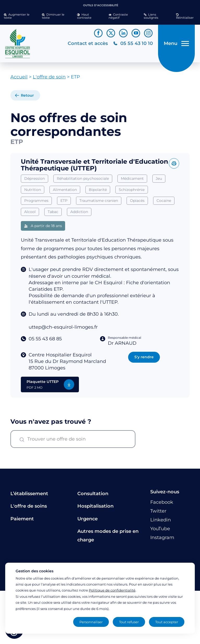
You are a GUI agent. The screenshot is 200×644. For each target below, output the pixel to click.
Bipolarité (98, 191)
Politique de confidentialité (112, 590)
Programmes (36, 203)
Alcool (30, 214)
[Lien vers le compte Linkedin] (123, 33)
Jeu (159, 180)
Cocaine (164, 203)
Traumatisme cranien (99, 203)
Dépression (35, 180)
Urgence (87, 521)
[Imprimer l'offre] (174, 165)
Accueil (19, 79)
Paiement (22, 521)
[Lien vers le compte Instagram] (148, 33)
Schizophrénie (132, 191)
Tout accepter (167, 622)
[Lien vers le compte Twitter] (111, 33)
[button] (19, 16)
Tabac (53, 214)
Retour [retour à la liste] (27, 97)
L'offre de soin (49, 79)
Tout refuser (129, 622)
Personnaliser (91, 622)
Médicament (132, 180)
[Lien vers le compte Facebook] (98, 33)
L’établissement (29, 496)
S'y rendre (144, 359)
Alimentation (65, 191)
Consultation (93, 496)
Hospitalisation (95, 508)
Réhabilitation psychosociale (83, 180)
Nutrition (33, 191)
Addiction (79, 214)
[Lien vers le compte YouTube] (136, 33)
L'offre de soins (29, 508)
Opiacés (137, 203)
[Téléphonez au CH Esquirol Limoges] (132, 45)
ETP (64, 203)
